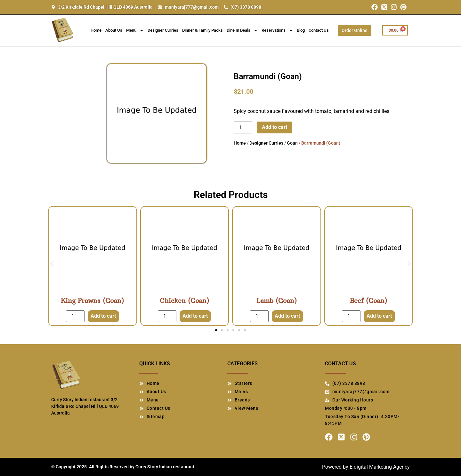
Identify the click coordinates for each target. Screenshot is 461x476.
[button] (52, 264)
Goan (292, 143)
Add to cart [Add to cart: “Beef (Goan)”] (379, 316)
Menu (135, 31)
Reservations (277, 31)
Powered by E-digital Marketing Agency (366, 467)
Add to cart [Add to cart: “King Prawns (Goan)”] (103, 316)
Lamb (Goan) (277, 301)
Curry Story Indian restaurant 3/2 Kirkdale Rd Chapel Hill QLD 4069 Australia (85, 406)
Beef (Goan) (368, 301)
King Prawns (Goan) (92, 301)
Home (96, 30)
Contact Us (319, 30)
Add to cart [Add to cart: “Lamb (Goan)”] (287, 316)
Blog (301, 30)
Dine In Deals (242, 31)
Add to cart (275, 127)
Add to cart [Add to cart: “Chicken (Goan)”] (195, 316)
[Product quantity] (243, 127)
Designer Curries (163, 30)
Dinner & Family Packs (202, 30)
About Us (114, 30)
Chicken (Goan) (184, 301)
